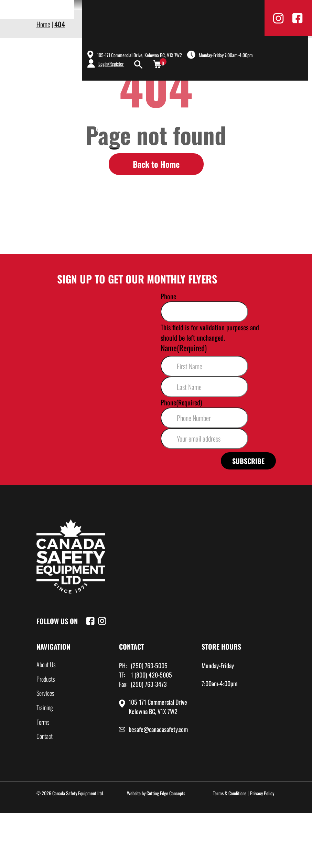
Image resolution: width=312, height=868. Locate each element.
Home (104, 116)
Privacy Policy (262, 793)
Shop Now (277, 99)
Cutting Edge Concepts (166, 793)
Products (184, 116)
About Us (140, 116)
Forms (43, 722)
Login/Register (111, 64)
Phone (168, 296)
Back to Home (156, 164)
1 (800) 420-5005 (151, 675)
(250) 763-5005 (149, 665)
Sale (142, 128)
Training (267, 116)
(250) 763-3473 (149, 684)
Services (226, 116)
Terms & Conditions (230, 793)
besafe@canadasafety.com (158, 729)
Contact (109, 128)
